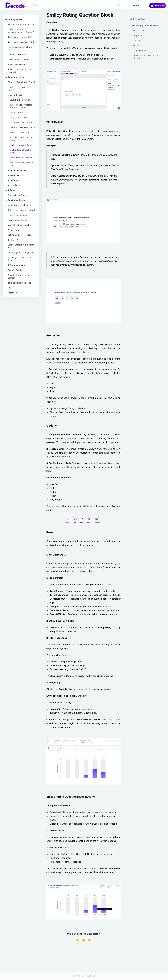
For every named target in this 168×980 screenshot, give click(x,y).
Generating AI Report (17, 195)
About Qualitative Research (20, 205)
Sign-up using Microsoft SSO (21, 42)
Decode (158, 6)
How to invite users (16, 65)
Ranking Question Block (21, 145)
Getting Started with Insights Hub (21, 246)
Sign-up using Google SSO (20, 37)
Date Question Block (19, 117)
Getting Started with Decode (21, 24)
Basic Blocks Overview (20, 100)
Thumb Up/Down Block (20, 132)
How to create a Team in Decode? (19, 71)
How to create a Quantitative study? (21, 89)
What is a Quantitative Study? (21, 82)
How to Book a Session (18, 215)
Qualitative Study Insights (19, 225)
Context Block (16, 112)
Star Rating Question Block (22, 158)
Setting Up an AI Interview (20, 235)
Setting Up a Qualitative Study (22, 210)
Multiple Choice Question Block (21, 139)
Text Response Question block (21, 164)
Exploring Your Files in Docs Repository (20, 259)
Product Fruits (90, 976)
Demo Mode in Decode (18, 60)
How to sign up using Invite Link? (20, 48)
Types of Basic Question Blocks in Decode (21, 106)
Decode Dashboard (17, 55)
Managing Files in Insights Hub (21, 252)
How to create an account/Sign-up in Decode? (21, 31)
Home (136, 6)
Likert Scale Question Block (23, 127)
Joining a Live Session (18, 220)
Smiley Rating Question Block (21, 151)
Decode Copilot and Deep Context (20, 276)
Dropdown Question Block (22, 122)
